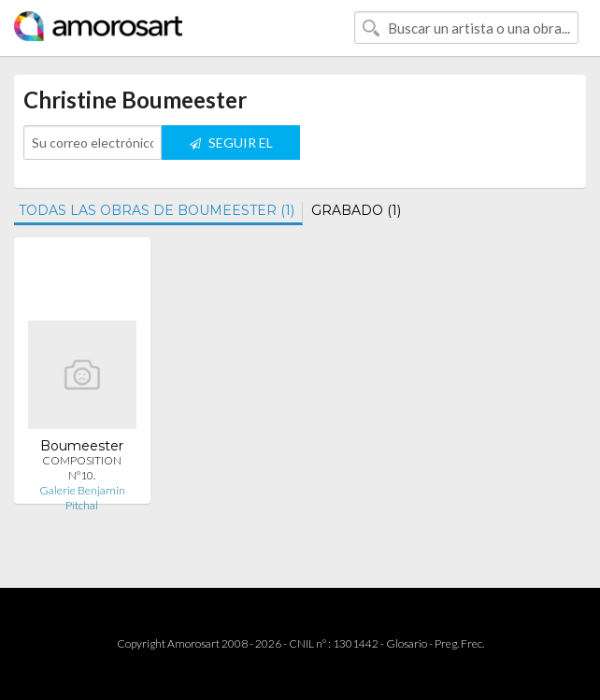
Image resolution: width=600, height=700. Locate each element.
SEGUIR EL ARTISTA (231, 147)
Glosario (407, 643)
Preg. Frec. (459, 643)
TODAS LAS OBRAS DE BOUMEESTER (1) (157, 210)
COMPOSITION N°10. (82, 468)
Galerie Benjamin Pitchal (82, 498)
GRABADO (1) (356, 210)
